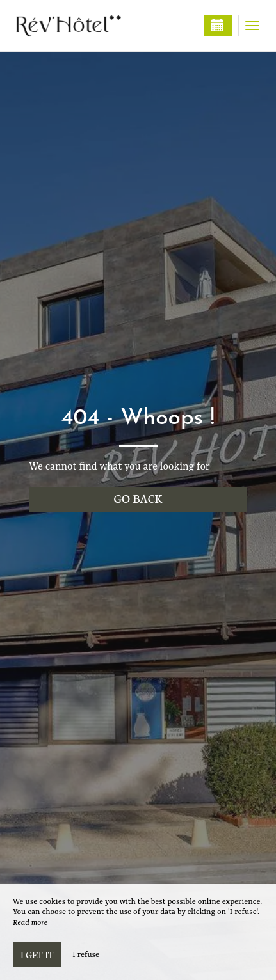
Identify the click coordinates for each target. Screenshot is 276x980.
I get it (37, 954)
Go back (138, 498)
